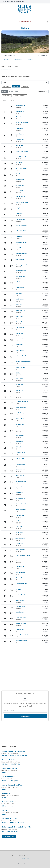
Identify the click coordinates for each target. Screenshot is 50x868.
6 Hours (25, 756)
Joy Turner (19, 236)
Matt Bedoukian (21, 271)
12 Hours (11, 756)
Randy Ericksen (20, 191)
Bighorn (25, 28)
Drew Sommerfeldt (22, 202)
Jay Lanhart (19, 145)
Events (4, 2)
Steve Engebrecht (21, 265)
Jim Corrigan (20, 327)
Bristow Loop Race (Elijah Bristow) (13, 751)
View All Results (9, 836)
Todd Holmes (20, 111)
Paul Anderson (20, 276)
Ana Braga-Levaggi (22, 401)
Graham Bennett (21, 407)
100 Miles (6, 86)
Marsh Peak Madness (9, 802)
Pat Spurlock (20, 458)
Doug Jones (19, 532)
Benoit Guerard (21, 157)
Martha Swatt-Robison (23, 362)
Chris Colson (20, 629)
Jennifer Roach (20, 595)
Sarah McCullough (21, 168)
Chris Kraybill (20, 140)
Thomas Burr (20, 515)
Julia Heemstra (20, 259)
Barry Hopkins (20, 572)
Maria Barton (20, 418)
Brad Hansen (20, 299)
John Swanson (20, 606)
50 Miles (11, 781)
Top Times (7, 96)
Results (10, 2)
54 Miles (11, 764)
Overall (5, 91)
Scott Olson (19, 316)
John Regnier (20, 134)
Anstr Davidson (21, 618)
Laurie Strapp (20, 413)
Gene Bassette (20, 174)
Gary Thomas (20, 441)
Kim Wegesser (20, 453)
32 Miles (25, 86)
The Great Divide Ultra (9, 819)
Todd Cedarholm (21, 253)
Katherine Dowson (22, 151)
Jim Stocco (19, 527)
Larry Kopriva (20, 436)
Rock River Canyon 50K (9, 768)
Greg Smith (19, 492)
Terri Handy (19, 344)
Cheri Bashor (20, 566)
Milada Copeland (21, 225)
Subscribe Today (25, 22)
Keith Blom (19, 128)
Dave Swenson (20, 470)
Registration (17, 59)
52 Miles (16, 86)
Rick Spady (19, 162)
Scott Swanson (20, 396)
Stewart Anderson (22, 640)
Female (11, 91)
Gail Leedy (19, 293)
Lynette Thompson (22, 487)
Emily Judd (19, 208)
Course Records (20, 96)
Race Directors (19, 2)
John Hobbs (19, 430)
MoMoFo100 (6, 793)
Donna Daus (19, 384)
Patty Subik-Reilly (21, 356)
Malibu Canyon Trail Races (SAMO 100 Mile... (17, 827)
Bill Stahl (18, 373)
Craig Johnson (20, 464)
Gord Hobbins (20, 498)
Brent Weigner (20, 549)
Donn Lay (19, 589)
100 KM (4, 798)
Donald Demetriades (22, 123)
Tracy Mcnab (20, 248)
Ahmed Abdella (20, 219)
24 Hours (4, 756)
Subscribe (25, 716)
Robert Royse (20, 214)
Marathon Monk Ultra (9, 760)
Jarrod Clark (20, 185)
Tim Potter (19, 521)
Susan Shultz (20, 475)
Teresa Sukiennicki (22, 635)
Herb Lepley (19, 322)
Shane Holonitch (21, 510)
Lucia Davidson (20, 612)
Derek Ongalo (20, 367)
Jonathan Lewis (21, 538)
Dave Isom (19, 561)
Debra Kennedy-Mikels (23, 555)
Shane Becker (20, 117)
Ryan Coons (19, 305)
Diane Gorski (20, 350)
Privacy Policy (25, 858)
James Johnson (20, 310)
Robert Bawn (20, 288)
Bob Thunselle (20, 197)
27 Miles (18, 764)
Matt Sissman (20, 179)
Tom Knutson (20, 333)
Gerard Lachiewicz (21, 623)
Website (5, 59)
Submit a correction (7, 70)
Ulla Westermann (21, 584)
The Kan (4, 810)
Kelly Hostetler (21, 231)
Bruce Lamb (19, 379)
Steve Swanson (20, 601)
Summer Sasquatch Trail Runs (12, 785)
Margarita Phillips (21, 242)
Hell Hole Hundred (8, 777)
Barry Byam (19, 544)
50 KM (4, 772)
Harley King (19, 390)
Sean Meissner (20, 105)
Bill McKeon (19, 447)
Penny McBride (20, 339)
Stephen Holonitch (22, 504)
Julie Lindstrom (21, 282)
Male (16, 91)
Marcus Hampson (21, 578)
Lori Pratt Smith (21, 481)
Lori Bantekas (20, 424)
